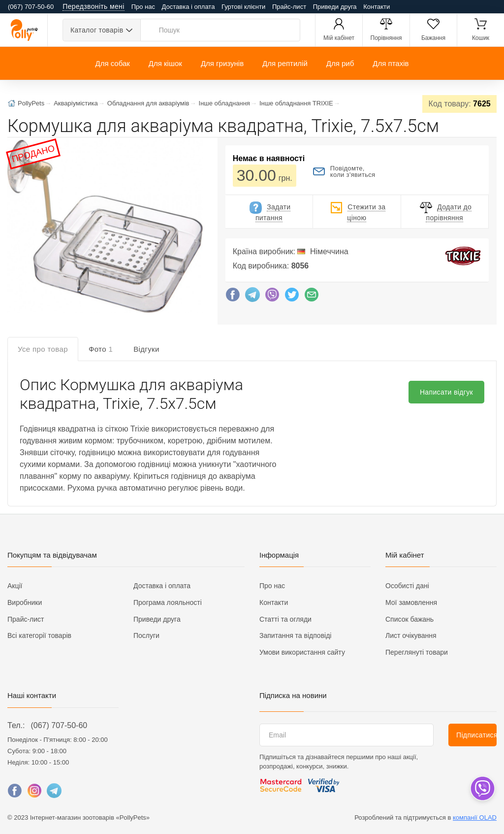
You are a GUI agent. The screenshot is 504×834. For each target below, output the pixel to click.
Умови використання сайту (302, 652)
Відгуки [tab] (146, 349)
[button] (104, 227)
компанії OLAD (475, 817)
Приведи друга (335, 7)
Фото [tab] (101, 349)
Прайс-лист (289, 7)
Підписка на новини (293, 695)
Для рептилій (285, 63)
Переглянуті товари (417, 652)
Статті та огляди (285, 619)
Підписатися (476, 735)
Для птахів (391, 63)
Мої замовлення (411, 602)
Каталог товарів (97, 30)
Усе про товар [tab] (43, 349)
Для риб (340, 63)
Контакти (377, 7)
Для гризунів (222, 63)
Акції (15, 586)
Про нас (143, 7)
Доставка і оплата (189, 7)
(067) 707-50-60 (59, 725)
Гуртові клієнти (243, 7)
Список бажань (409, 619)
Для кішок (165, 63)
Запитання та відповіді (295, 635)
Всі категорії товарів (39, 635)
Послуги (146, 635)
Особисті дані (407, 586)
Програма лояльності (168, 602)
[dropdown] (482, 788)
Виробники (25, 602)
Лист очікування (411, 635)
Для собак (112, 63)
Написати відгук (446, 392)
